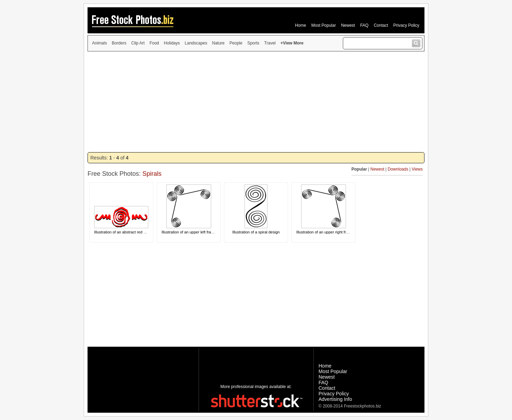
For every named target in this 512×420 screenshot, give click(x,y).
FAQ (364, 25)
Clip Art (138, 43)
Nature (218, 43)
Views (417, 169)
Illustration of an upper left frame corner (195, 232)
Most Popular (324, 25)
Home (300, 25)
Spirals (152, 174)
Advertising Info (335, 399)
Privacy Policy (406, 25)
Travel (270, 43)
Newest (348, 25)
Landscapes (196, 43)
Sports (253, 43)
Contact (381, 25)
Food (154, 43)
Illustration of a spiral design (256, 232)
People (236, 43)
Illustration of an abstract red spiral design (130, 232)
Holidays (172, 43)
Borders (119, 43)
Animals (100, 43)
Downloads (398, 169)
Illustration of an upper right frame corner (331, 232)
